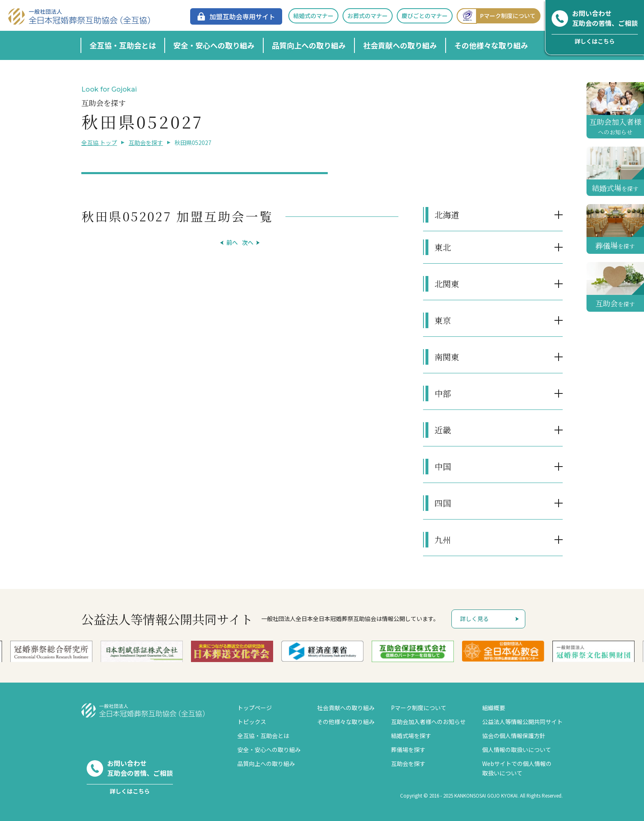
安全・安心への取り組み (214, 45)
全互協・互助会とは (123, 45)
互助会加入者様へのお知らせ (428, 722)
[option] (322, 651)
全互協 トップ (99, 143)
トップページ (255, 708)
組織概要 (494, 708)
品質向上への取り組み (309, 45)
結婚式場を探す (411, 736)
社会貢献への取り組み (400, 45)
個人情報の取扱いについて (517, 750)
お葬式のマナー (368, 16)
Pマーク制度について (496, 16)
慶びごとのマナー (425, 16)
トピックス (252, 722)
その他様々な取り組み (491, 45)
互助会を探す (146, 143)
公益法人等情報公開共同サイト (522, 722)
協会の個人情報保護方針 (514, 736)
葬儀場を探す (408, 750)
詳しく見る (474, 619)
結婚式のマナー (313, 16)
